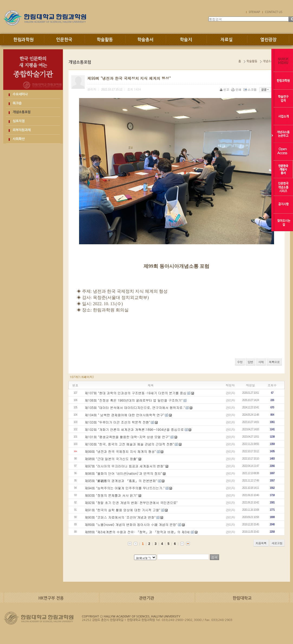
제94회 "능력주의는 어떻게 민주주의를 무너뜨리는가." (125, 488)
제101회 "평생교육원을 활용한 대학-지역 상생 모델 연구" (127, 437)
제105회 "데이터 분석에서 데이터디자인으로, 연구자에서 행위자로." (135, 407)
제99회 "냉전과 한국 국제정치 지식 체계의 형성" (120, 451)
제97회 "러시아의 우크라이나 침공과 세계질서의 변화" (125, 466)
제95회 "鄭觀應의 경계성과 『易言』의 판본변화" (121, 481)
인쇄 (237, 90)
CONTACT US (274, 12)
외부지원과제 (22, 130)
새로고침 (277, 543)
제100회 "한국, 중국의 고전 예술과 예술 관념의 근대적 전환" (129, 444)
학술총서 (145, 40)
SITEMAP (254, 12)
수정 (240, 362)
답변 (250, 362)
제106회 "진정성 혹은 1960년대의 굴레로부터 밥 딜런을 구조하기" (134, 400)
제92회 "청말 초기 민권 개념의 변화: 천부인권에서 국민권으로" (131, 502)
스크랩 (250, 90)
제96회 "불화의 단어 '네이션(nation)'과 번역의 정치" (123, 473)
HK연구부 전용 (51, 598)
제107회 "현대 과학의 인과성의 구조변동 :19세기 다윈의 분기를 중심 (136, 393)
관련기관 (146, 598)
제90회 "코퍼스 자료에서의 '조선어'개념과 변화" (120, 517)
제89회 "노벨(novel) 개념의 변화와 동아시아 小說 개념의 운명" (131, 524)
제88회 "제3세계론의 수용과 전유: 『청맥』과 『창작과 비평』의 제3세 (137, 532)
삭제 (261, 362)
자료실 (227, 40)
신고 (225, 90)
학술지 (186, 40)
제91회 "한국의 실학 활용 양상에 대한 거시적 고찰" (123, 510)
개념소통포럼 (22, 112)
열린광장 (268, 40)
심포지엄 (19, 121)
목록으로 (274, 362)
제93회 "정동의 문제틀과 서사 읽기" (111, 495)
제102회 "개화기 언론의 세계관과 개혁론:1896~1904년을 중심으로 (134, 429)
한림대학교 (242, 598)
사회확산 (19, 139)
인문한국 (64, 40)
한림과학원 (23, 40)
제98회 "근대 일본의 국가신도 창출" (111, 459)
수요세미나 (20, 94)
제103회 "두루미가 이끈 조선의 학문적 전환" (118, 422)
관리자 (230, 393)
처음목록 (261, 543)
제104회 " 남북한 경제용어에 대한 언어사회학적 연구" (125, 415)
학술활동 (105, 40)
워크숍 (17, 103)
